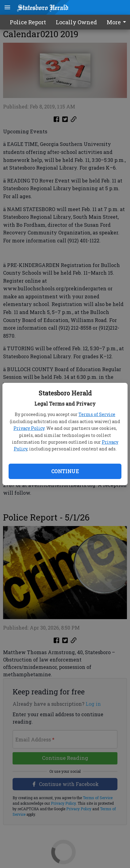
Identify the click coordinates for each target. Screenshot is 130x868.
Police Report (28, 22)
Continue (65, 471)
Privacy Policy (29, 428)
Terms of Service (97, 414)
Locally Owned (76, 22)
